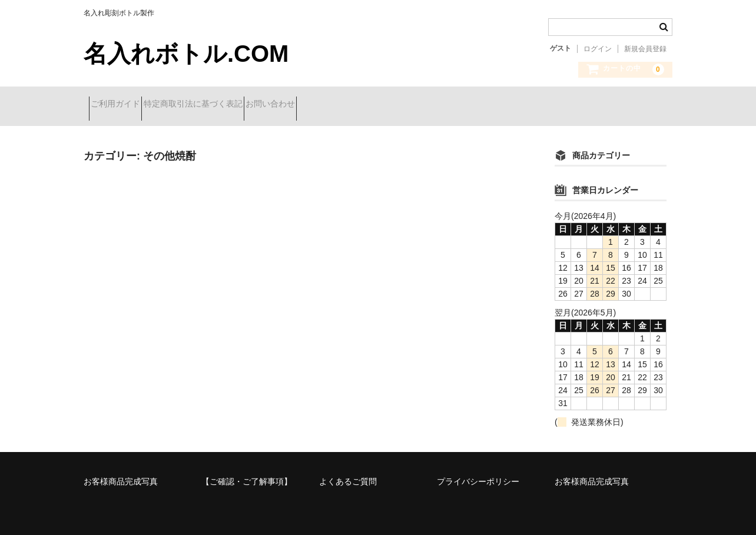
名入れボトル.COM (186, 54)
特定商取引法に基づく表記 (219, 105)
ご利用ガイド (121, 105)
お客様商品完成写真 (121, 473)
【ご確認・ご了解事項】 (247, 473)
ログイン (598, 49)
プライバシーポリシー (478, 473)
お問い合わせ (317, 105)
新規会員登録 (645, 49)
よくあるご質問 (348, 473)
